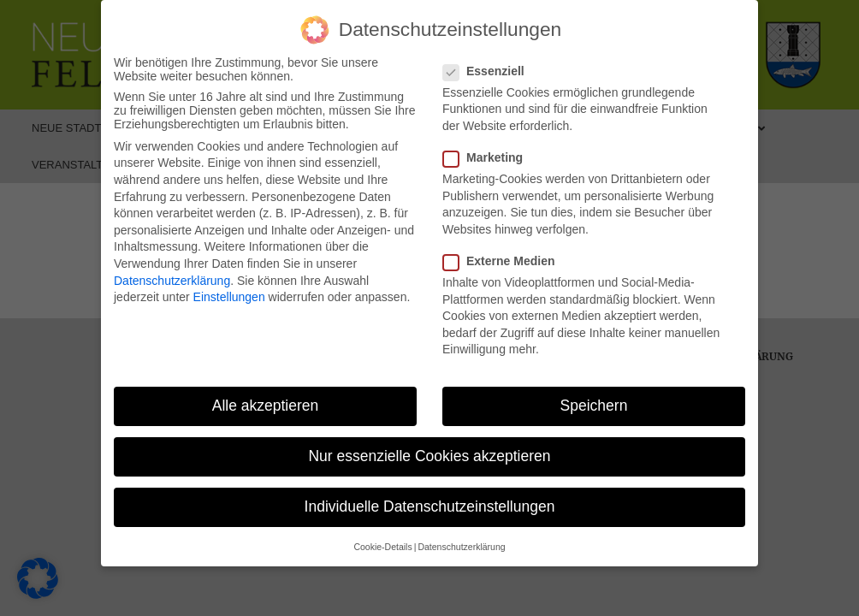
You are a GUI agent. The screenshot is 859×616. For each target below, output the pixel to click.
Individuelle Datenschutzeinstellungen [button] (430, 506)
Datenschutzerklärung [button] (461, 547)
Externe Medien (504, 261)
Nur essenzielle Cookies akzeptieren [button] (429, 456)
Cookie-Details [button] (382, 547)
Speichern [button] (594, 406)
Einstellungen (229, 297)
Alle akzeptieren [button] (266, 406)
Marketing (488, 157)
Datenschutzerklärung (172, 281)
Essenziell (489, 71)
